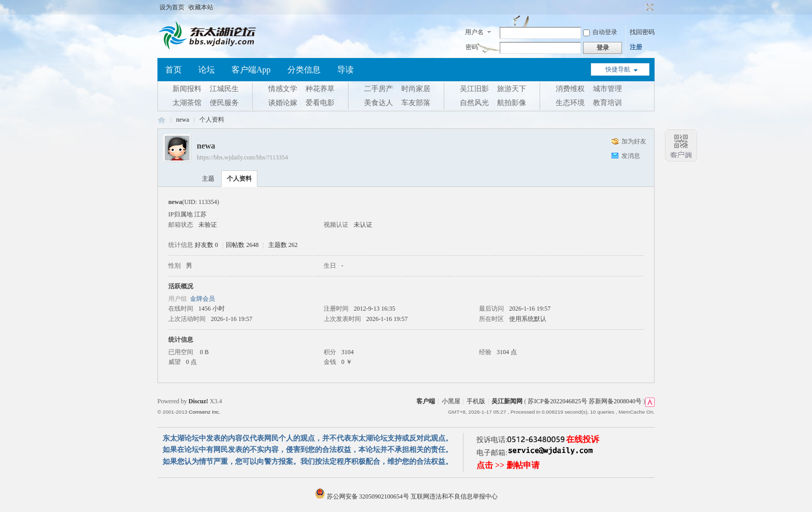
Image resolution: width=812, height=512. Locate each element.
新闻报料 (187, 89)
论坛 (207, 70)
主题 (208, 179)
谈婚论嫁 (283, 103)
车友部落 (416, 103)
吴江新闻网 (507, 401)
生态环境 (570, 103)
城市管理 (607, 89)
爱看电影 (320, 103)
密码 (472, 47)
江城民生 (224, 89)
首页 (173, 70)
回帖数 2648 (242, 245)
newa (183, 120)
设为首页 (172, 7)
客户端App (251, 70)
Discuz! (198, 401)
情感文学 (283, 89)
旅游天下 (512, 89)
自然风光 (474, 103)
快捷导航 (618, 69)
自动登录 (600, 32)
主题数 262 (283, 245)
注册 (636, 47)
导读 (345, 70)
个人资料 (239, 179)
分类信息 (304, 70)
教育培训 (607, 103)
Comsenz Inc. (204, 412)
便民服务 (224, 103)
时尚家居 (416, 89)
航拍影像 (512, 103)
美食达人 (379, 103)
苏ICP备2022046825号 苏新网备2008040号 (585, 401)
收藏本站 (201, 7)
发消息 (631, 156)
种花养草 (320, 89)
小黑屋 (451, 401)
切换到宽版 (649, 7)
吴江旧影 (474, 89)
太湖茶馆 (187, 103)
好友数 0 (206, 245)
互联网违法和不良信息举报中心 (454, 496)
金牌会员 (202, 299)
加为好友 (634, 141)
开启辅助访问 (640, 7)
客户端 (426, 401)
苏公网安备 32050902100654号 (363, 496)
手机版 (476, 401)
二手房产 (379, 89)
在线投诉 (583, 439)
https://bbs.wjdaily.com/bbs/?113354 (242, 157)
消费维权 (570, 89)
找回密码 (642, 32)
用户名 (474, 32)
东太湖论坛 (162, 120)
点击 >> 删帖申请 (508, 465)
